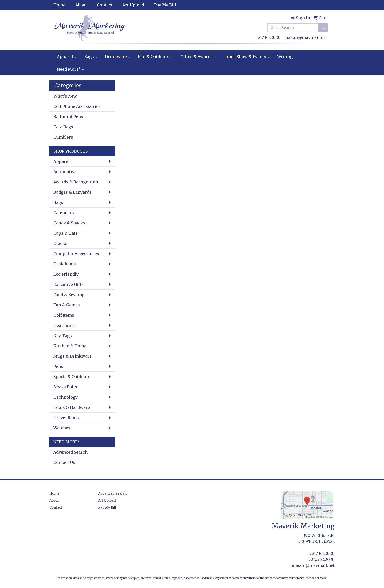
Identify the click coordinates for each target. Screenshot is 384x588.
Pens (58, 366)
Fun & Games (67, 305)
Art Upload (133, 5)
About (81, 5)
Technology (65, 397)
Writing (287, 57)
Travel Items (66, 418)
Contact (105, 5)
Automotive (65, 172)
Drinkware (118, 57)
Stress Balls (65, 387)
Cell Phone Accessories (77, 106)
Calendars (64, 213)
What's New (65, 96)
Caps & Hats (65, 233)
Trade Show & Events (247, 57)
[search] (323, 28)
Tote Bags (63, 127)
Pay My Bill (165, 5)
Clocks (60, 243)
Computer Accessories (76, 254)
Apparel (67, 57)
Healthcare (64, 325)
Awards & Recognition (76, 182)
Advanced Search (70, 452)
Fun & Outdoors (155, 57)
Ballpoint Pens (68, 117)
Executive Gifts (68, 284)
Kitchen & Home (70, 346)
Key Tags (63, 336)
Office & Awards (198, 57)
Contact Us (64, 462)
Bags (91, 57)
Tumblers (63, 137)
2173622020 (269, 37)
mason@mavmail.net (306, 37)
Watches (62, 428)
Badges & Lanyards (72, 192)
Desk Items (65, 264)
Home (59, 5)
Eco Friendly (66, 274)
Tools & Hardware (72, 407)
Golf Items (64, 315)
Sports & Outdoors (72, 377)
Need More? (70, 69)
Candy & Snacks (69, 223)
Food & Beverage (70, 295)
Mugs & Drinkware (72, 356)
